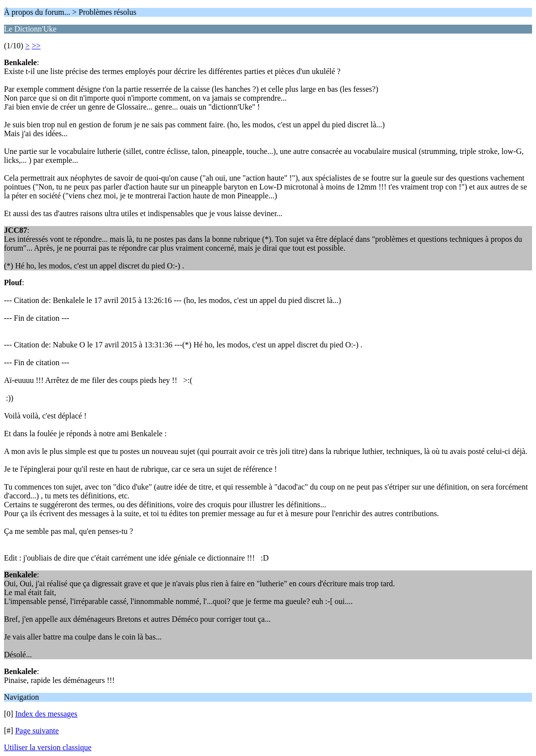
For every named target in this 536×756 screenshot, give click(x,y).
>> (36, 46)
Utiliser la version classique (48, 747)
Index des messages (46, 714)
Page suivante (37, 731)
